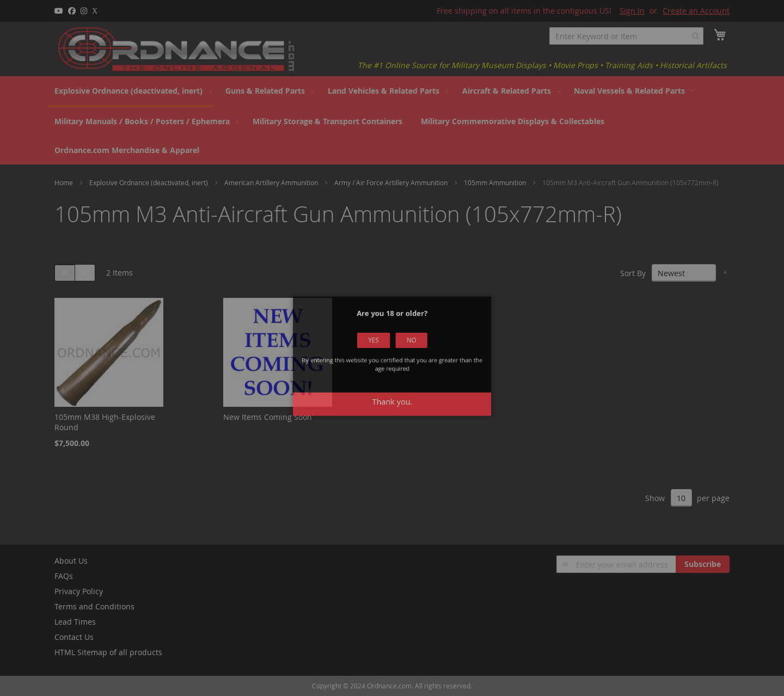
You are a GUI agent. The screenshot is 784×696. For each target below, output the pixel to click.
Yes (378, 349)
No (406, 349)
